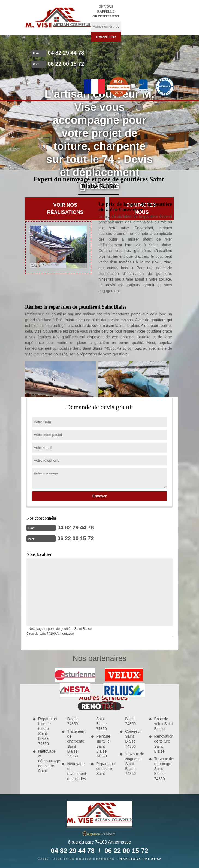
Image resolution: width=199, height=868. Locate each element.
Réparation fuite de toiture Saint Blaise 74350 (48, 731)
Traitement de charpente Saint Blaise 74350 (76, 744)
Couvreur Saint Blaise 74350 (133, 739)
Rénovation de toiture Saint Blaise (164, 744)
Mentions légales (140, 859)
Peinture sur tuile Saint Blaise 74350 (103, 746)
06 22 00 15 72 (66, 64)
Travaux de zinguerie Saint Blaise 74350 (135, 764)
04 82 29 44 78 (66, 53)
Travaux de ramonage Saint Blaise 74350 (164, 769)
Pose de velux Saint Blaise (164, 724)
